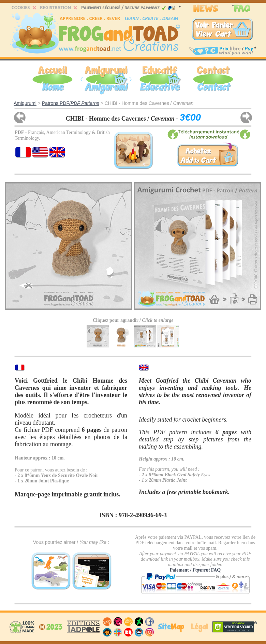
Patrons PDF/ (71, 103)
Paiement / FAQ (195, 570)
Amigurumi (25, 103)
